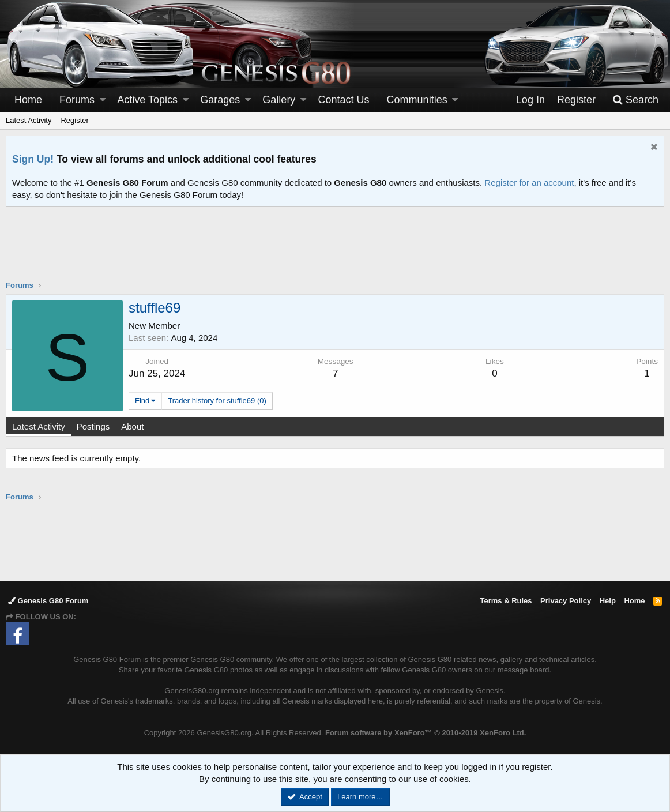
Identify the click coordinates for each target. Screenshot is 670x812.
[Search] (635, 100)
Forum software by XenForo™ (426, 733)
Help (608, 601)
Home (28, 100)
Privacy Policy (566, 601)
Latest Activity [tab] (39, 426)
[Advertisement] (335, 251)
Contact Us (344, 100)
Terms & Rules (506, 601)
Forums (77, 100)
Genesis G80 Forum (48, 601)
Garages (220, 100)
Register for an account (529, 183)
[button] (103, 100)
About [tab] (132, 426)
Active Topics (147, 100)
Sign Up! (33, 159)
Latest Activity (29, 120)
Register (74, 120)
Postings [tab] (93, 426)
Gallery (279, 100)
